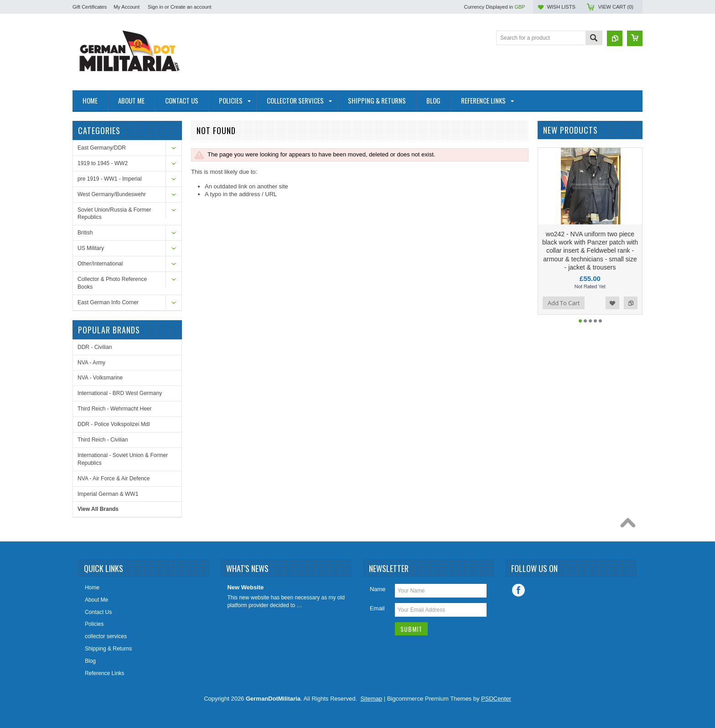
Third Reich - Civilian (103, 440)
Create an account (191, 7)
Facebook (518, 590)
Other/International (100, 264)
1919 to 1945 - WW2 (103, 163)
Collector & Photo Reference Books (112, 283)
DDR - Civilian (95, 347)
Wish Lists (561, 7)
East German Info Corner (108, 302)
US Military (91, 248)
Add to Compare (631, 303)
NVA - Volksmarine (100, 378)
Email (377, 608)
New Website (245, 587)
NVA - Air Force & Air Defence (114, 478)
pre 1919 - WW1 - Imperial (110, 179)
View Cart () (616, 7)
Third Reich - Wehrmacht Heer (115, 409)
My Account (127, 7)
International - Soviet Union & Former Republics (123, 459)
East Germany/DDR (102, 148)
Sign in (155, 7)
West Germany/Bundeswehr (112, 194)
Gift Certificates (90, 7)
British (85, 233)
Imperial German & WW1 (108, 494)
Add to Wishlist (612, 303)
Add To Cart (564, 303)
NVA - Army (91, 363)
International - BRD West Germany (120, 393)
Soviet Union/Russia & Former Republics (114, 214)
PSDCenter (496, 699)
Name (378, 589)
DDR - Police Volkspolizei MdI (114, 424)
